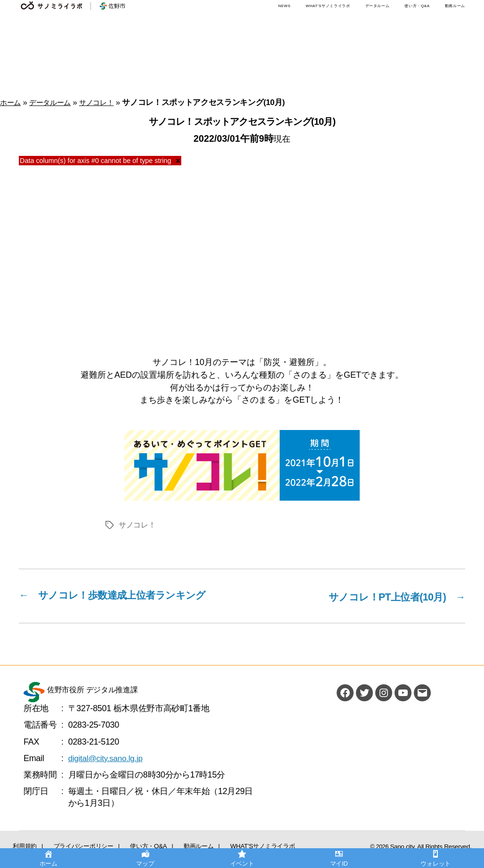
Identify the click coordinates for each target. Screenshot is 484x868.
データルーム (378, 6)
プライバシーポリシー (66, 844)
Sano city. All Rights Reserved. (434, 846)
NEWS (285, 6)
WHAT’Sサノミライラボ (328, 6)
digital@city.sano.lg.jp (107, 757)
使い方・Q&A (417, 6)
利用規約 (20, 844)
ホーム (12, 102)
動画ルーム (455, 6)
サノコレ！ (107, 102)
